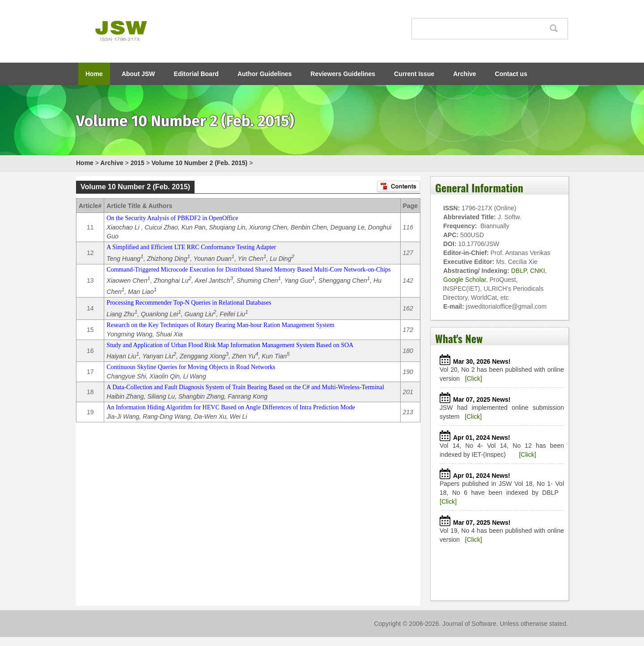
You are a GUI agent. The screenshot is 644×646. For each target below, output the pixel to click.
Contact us (511, 74)
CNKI (537, 271)
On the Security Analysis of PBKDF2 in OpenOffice (172, 218)
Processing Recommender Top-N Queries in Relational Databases (189, 303)
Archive (464, 74)
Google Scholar (465, 280)
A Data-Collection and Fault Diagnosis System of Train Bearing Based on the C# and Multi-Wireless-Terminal (245, 387)
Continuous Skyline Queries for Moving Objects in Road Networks (191, 367)
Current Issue (414, 74)
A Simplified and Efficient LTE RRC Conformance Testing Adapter (191, 247)
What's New (459, 338)
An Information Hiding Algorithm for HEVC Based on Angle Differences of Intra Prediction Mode (231, 407)
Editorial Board (196, 74)
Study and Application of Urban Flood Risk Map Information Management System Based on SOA (230, 345)
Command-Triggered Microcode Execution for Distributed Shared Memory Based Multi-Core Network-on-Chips (248, 270)
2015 (138, 163)
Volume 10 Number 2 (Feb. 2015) (199, 163)
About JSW (138, 74)
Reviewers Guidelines (343, 74)
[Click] (474, 378)
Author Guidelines (265, 74)
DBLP (519, 271)
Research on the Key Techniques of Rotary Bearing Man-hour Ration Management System (220, 325)
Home (94, 74)
